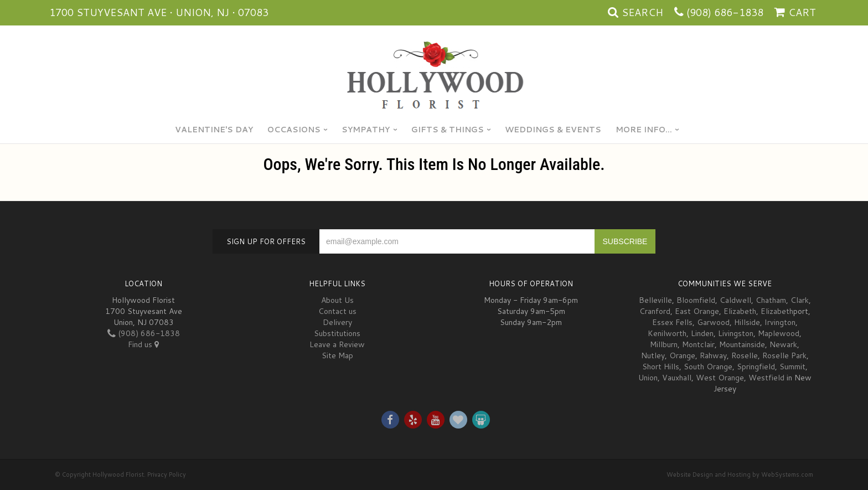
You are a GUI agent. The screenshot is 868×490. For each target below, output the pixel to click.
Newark (783, 344)
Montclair (698, 344)
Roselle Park (784, 355)
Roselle (745, 355)
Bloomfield (696, 300)
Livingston (736, 333)
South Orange (708, 367)
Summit (792, 367)
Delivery (337, 322)
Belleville (655, 300)
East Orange (697, 311)
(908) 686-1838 (725, 12)
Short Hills (661, 367)
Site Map (337, 355)
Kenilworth (667, 333)
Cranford (655, 311)
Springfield (756, 367)
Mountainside (742, 344)
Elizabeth (740, 311)
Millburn (664, 344)
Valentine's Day (214, 130)
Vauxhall (677, 378)
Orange (682, 355)
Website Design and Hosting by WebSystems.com (740, 474)
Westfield (766, 378)
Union (648, 378)
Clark (800, 300)
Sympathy (366, 130)
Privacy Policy (167, 474)
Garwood (713, 322)
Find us (143, 344)
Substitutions (337, 333)
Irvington (780, 322)
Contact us (337, 311)
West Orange (720, 378)
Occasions (294, 130)
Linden (702, 333)
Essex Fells (672, 322)
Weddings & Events (553, 130)
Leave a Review (337, 344)
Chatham (771, 300)
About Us (337, 300)
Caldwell (735, 300)
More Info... (644, 130)
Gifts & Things (448, 130)
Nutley (653, 355)
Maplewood (779, 333)
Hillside (747, 322)
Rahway (713, 355)
